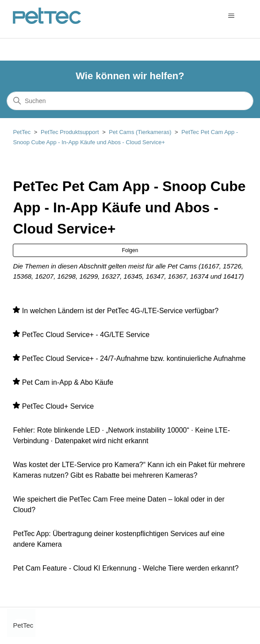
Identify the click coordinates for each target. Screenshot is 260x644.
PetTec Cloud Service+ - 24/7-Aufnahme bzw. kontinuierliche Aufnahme (134, 358)
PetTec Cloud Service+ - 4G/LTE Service (86, 335)
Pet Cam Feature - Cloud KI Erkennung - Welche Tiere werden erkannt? (126, 568)
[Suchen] (130, 101)
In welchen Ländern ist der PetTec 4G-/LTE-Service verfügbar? (120, 311)
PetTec (22, 132)
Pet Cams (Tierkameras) (140, 132)
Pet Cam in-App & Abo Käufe (68, 382)
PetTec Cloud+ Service (58, 406)
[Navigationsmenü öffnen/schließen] (231, 16)
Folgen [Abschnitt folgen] (130, 250)
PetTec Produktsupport (70, 132)
